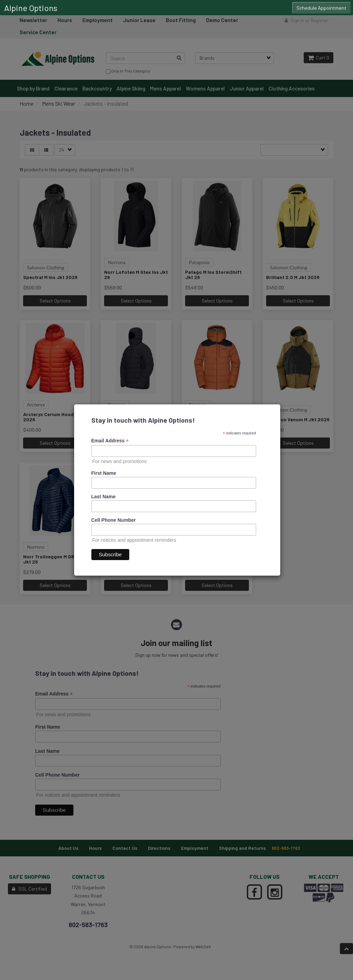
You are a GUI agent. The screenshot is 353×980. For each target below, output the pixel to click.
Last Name (104, 497)
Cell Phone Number (114, 520)
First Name (104, 473)
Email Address (110, 441)
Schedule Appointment (321, 8)
